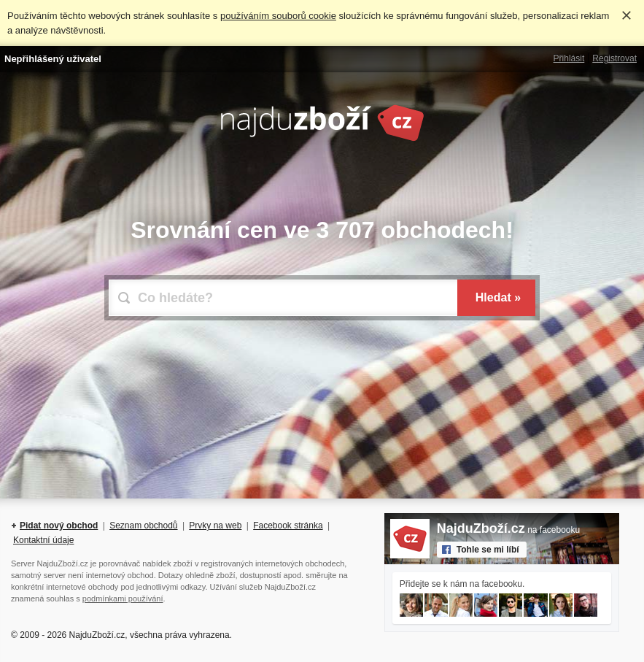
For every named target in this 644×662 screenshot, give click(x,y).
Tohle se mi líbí (488, 550)
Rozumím (626, 15)
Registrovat (614, 58)
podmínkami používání (123, 599)
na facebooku (508, 530)
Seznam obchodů (143, 526)
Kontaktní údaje (43, 540)
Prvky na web (215, 526)
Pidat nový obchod (59, 526)
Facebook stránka (288, 526)
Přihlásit (569, 58)
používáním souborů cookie (278, 16)
